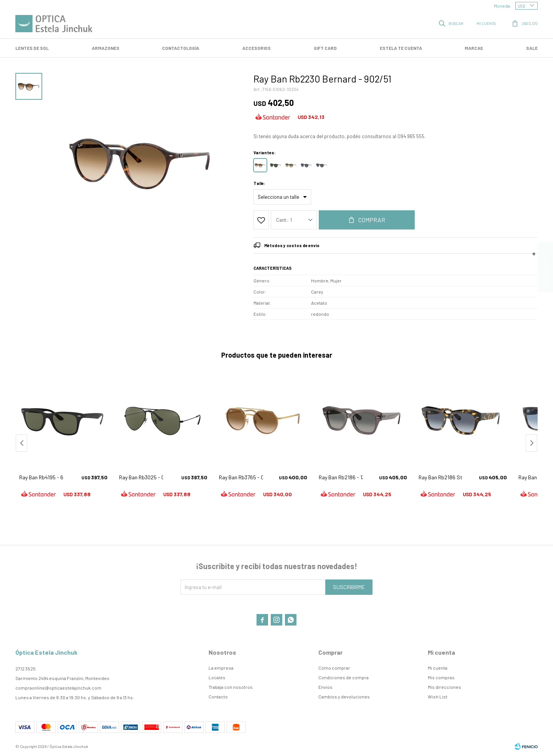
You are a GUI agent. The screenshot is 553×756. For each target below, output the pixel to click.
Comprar (372, 220)
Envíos (325, 687)
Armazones (106, 48)
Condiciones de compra (344, 677)
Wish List (438, 697)
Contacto (218, 697)
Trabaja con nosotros (231, 687)
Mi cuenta (438, 668)
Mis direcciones (445, 687)
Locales (217, 677)
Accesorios (257, 48)
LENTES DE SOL (32, 48)
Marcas (474, 48)
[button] (531, 443)
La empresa (221, 668)
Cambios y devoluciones (344, 697)
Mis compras (441, 677)
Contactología (181, 48)
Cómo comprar (334, 668)
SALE (532, 48)
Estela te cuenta (401, 48)
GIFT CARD (325, 48)
